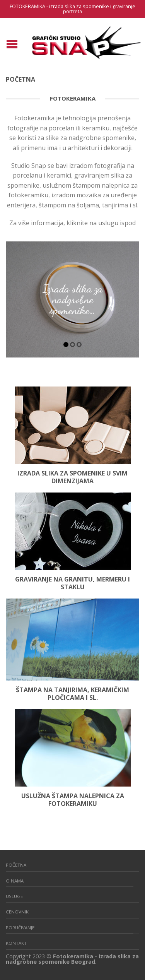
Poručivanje (20, 928)
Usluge (14, 896)
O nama (15, 881)
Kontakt (16, 943)
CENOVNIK (17, 912)
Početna (16, 865)
